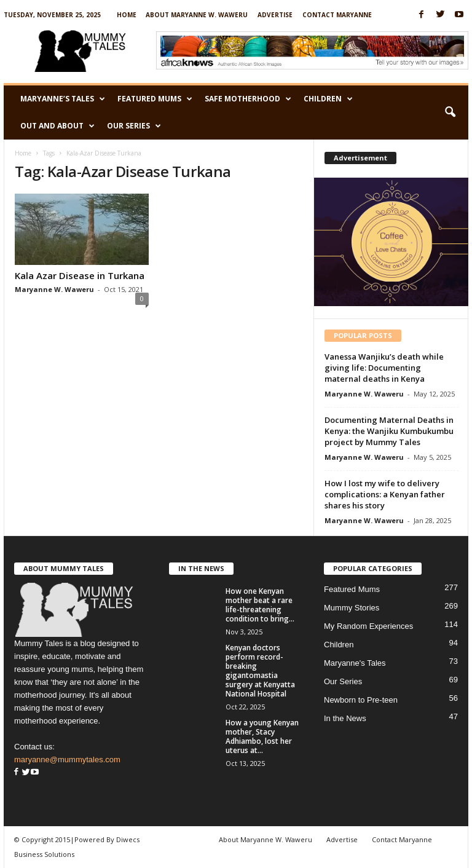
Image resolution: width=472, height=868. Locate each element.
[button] (450, 112)
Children (328, 99)
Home (127, 15)
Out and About (57, 126)
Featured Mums (155, 99)
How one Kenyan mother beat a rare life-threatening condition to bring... (260, 605)
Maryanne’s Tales (63, 99)
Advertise (275, 15)
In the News (345, 718)
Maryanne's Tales (355, 663)
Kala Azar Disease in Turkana (80, 275)
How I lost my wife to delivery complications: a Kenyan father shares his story (385, 494)
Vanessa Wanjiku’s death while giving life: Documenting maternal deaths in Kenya (384, 368)
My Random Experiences (368, 626)
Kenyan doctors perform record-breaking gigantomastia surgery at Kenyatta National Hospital (260, 671)
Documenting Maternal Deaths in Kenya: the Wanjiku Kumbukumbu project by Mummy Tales (389, 431)
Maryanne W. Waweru (54, 289)
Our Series (134, 126)
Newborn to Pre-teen (361, 700)
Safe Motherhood (248, 99)
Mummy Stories (352, 608)
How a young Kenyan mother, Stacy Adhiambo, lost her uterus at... (262, 736)
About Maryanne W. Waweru (197, 15)
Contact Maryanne (337, 15)
